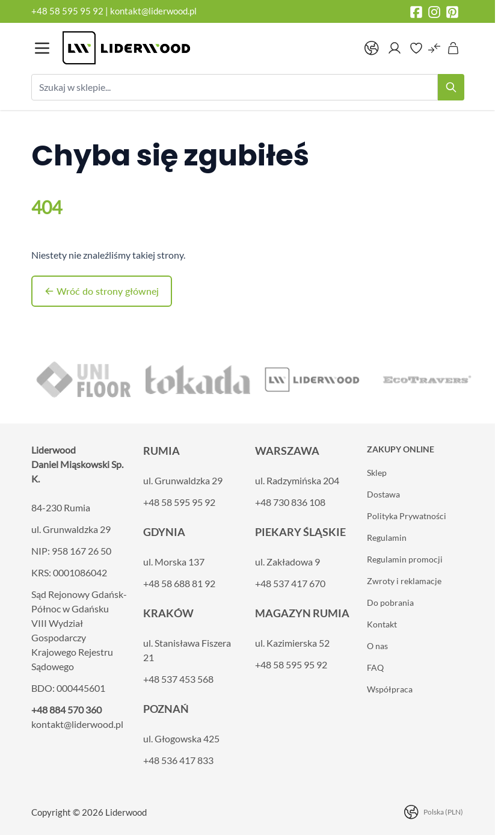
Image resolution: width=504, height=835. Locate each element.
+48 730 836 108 (290, 502)
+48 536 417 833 (178, 760)
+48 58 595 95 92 (68, 11)
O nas (377, 646)
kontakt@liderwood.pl (153, 11)
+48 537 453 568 (178, 679)
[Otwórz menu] (42, 48)
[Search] (451, 87)
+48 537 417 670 (290, 583)
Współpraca (390, 689)
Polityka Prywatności (407, 516)
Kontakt (382, 624)
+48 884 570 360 (66, 710)
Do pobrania (390, 602)
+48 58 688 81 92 (179, 583)
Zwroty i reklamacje (404, 581)
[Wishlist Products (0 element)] (416, 48)
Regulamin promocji (405, 559)
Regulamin (387, 538)
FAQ (375, 667)
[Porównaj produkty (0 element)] (434, 48)
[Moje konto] (395, 48)
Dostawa (383, 494)
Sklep (377, 473)
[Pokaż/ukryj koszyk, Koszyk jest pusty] (453, 48)
